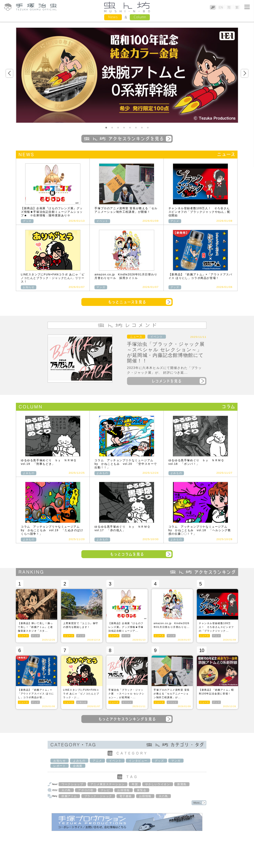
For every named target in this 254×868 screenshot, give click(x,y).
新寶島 (182, 784)
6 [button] (136, 128)
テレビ (105, 790)
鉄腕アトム (69, 796)
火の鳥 (66, 790)
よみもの (29, 473)
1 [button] (106, 128)
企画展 (78, 766)
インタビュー (138, 761)
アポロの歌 (86, 790)
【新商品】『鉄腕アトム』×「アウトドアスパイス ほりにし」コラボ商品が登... (36, 694)
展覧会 (142, 790)
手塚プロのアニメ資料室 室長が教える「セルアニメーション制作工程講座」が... (172, 694)
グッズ (27, 221)
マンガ (101, 287)
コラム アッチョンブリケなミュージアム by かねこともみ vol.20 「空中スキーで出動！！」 (126, 464)
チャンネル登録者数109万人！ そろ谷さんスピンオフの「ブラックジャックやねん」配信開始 (199, 212)
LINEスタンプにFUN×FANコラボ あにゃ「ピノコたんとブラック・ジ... (81, 694)
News (113, 17)
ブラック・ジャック (98, 796)
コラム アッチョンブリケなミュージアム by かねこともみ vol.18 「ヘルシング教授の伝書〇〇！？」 (200, 530)
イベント (102, 221)
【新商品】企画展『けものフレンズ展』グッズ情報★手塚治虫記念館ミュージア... (126, 627)
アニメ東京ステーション (108, 784)
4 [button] (124, 128)
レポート (60, 766)
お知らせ (29, 287)
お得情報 (123, 790)
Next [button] (245, 73)
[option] (127, 75)
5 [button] (130, 128)
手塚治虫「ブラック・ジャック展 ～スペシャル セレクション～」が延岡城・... (126, 694)
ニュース (136, 337)
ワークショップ (72, 784)
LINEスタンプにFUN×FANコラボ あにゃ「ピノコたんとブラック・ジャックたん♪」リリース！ (53, 278)
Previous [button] (9, 73)
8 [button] (148, 128)
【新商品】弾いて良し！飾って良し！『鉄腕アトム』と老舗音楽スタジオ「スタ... (35, 627)
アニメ (175, 221)
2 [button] (112, 128)
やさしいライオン (158, 784)
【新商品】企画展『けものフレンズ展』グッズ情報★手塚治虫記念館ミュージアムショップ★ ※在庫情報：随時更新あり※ (52, 212)
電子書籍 (126, 796)
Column (140, 17)
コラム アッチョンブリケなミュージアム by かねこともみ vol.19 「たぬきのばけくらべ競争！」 (52, 530)
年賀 (135, 784)
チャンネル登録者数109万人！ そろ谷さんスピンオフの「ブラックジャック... (216, 627)
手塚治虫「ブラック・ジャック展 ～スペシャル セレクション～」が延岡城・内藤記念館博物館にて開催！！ (168, 352)
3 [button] (118, 128)
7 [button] (142, 128)
